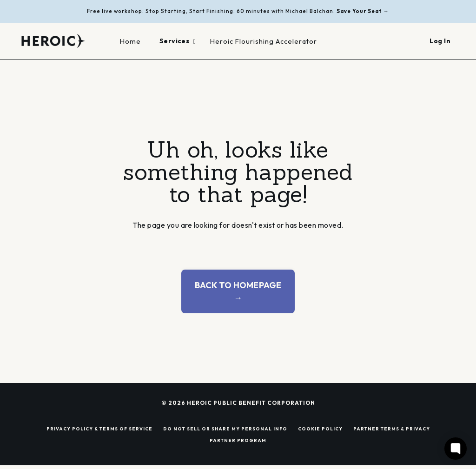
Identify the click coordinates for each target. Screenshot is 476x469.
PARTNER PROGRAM (238, 440)
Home (130, 41)
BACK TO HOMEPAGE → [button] (238, 291)
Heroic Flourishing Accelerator (264, 41)
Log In (440, 41)
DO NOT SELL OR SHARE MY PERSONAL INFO (225, 429)
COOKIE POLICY (320, 429)
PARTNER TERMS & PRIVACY (392, 429)
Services (178, 41)
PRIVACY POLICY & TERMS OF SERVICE (99, 429)
